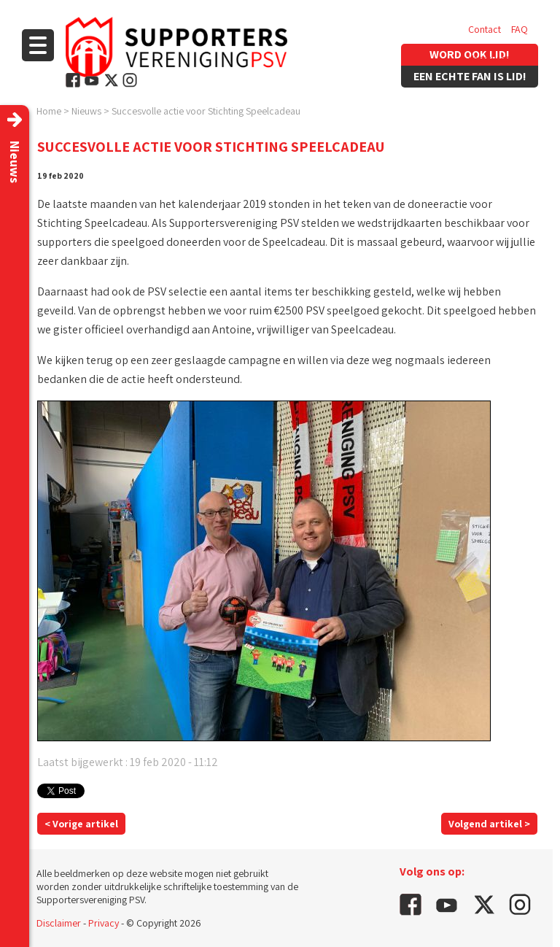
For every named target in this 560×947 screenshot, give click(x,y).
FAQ (520, 29)
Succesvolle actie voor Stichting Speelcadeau (206, 111)
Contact (485, 29)
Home (49, 111)
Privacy (104, 923)
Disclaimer (59, 923)
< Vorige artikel (81, 824)
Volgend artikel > (489, 824)
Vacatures (489, 58)
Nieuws (86, 111)
